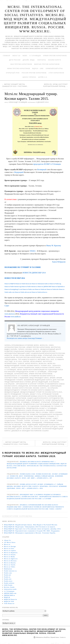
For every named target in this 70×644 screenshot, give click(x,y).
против (26, 414)
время (53, 378)
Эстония (26, 429)
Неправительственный (15, 400)
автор (19, 370)
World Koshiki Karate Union (48, 368)
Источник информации (39, 386)
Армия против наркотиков (38, 347)
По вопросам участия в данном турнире (41, 404)
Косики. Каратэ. (32, 349)
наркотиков (21, 398)
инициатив (23, 386)
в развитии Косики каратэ (41, 376)
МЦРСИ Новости (11, 599)
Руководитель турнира (44, 417)
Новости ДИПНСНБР (44, 286)
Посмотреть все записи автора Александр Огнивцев (25, 338)
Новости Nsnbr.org (55, 284)
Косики (8, 388)
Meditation (8, 569)
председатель (19, 408)
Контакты (42, 60)
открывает (35, 402)
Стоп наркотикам (56, 73)
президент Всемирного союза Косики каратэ (25, 410)
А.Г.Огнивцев (35, 56)
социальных (10, 421)
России (30, 417)
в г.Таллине (23, 376)
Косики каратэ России (22, 388)
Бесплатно (56, 347)
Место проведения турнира (17, 394)
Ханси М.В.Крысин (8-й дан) (46, 427)
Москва (8, 396)
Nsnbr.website (9, 583)
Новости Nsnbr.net (41, 289)
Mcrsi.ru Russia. (10, 563)
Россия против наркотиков (34, 73)
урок (24, 425)
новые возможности (35, 400)
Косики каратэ (54, 60)
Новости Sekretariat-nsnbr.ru (40, 284)
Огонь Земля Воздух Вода (31, 355)
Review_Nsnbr (9, 587)
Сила (44, 357)
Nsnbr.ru (7, 577)
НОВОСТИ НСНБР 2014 (15, 278)
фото (25, 427)
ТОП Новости (9, 603)
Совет (7, 306)
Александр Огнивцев (18, 102)
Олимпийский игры (54, 69)
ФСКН (31, 427)
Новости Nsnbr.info (53, 289)
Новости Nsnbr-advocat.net (23, 292)
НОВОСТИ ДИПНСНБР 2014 (34, 273)
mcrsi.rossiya (31, 364)
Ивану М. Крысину (54, 246)
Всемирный (42, 170)
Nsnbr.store (8, 581)
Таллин (20, 421)
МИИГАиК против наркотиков (47, 64)
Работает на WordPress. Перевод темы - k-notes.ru (51, 637)
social (7, 368)
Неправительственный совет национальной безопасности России (35, 353)
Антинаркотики (21, 374)
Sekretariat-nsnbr (10, 589)
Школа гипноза (29, 77)
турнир (52, 421)
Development (36, 362)
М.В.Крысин (53, 388)
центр (19, 429)
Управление (37, 423)
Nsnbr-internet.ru (10, 571)
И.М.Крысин (54, 382)
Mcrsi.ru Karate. (10, 555)
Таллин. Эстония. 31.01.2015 (36, 421)
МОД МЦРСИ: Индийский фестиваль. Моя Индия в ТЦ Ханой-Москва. (31, 525)
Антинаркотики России (15, 347)
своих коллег (46, 419)
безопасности (11, 376)
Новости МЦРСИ (10, 284)
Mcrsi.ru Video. (10, 567)
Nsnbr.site (8, 579)
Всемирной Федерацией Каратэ (38, 380)
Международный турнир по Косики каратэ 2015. (41, 392)
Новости (8, 355)
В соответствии (10, 199)
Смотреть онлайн (55, 357)
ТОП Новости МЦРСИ (27, 359)
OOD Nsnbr (8, 585)
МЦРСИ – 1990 (38, 69)
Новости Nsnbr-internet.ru (29, 286)
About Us (16, 56)
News (25, 56)
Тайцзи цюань (11, 359)
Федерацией (19, 172)
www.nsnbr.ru (15, 317)
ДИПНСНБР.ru (10, 595)
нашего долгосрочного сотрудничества (45, 398)
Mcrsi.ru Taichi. (10, 565)
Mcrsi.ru (44, 345)
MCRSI (36, 345)
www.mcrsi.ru (10, 314)
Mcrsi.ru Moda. (10, 557)
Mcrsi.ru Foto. (9, 548)
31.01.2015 (18, 362)
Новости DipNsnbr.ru (58, 286)
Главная (7, 56)
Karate (21, 364)
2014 (48, 359)
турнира (27, 423)
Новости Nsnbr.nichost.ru (39, 292)
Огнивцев (25, 402)
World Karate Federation (23, 368)
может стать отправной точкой (44, 394)
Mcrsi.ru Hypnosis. (11, 553)
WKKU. (33, 251)
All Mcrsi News (10, 542)
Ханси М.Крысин (59, 262)
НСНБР (16, 355)
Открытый (45, 402)
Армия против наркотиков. (55, 56)
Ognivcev (57, 366)
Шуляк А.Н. (43, 77)
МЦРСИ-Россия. (49, 351)
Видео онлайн (11, 349)
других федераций (40, 382)
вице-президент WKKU (39, 378)
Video (51, 345)
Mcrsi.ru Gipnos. (10, 551)
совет (55, 419)
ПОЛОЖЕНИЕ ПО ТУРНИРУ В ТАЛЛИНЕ (23, 267)
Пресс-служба (42, 412)
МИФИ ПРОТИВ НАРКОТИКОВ (19, 69)
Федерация (17, 427)
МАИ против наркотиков (21, 64)
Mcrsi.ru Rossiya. (11, 561)
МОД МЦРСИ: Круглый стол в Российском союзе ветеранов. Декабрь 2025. (33, 529)
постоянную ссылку (40, 431)
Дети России (15, 60)
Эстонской (36, 429)
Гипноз (21, 349)
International (11, 364)
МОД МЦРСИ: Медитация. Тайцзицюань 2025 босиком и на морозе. (30, 527)
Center (26, 362)
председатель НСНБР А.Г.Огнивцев (47, 164)
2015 (52, 359)
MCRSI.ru (43, 364)
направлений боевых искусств (33, 396)
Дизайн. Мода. (29, 60)
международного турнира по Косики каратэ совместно (29, 390)
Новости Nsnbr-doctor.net (24, 284)
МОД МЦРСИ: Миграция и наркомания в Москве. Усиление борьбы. (30, 533)
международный (12, 392)
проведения (16, 414)
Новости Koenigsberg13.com (13, 289)
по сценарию (33, 406)
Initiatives (47, 362)
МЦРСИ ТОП (9, 601)
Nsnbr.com (8, 573)
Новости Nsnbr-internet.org (13, 286)
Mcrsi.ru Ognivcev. (11, 559)
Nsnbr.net (8, 575)
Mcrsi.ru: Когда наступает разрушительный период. (54, 443)
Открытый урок (13, 73)
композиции (56, 386)
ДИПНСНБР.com (10, 593)
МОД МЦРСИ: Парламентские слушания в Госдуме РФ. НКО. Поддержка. (32, 531)
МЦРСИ (38, 351)
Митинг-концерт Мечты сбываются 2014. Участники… (16, 443)
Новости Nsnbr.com (29, 289)
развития (34, 414)
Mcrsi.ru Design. (10, 546)
